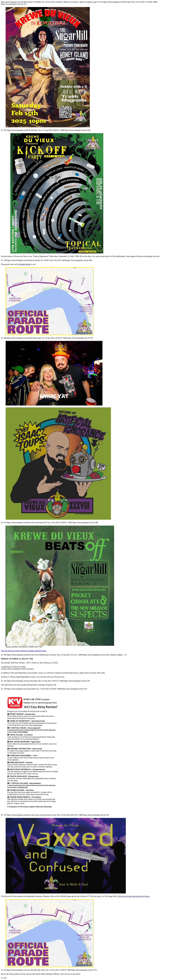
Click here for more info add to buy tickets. (134, 896)
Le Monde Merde (24, 264)
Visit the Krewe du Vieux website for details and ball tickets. (24, 651)
